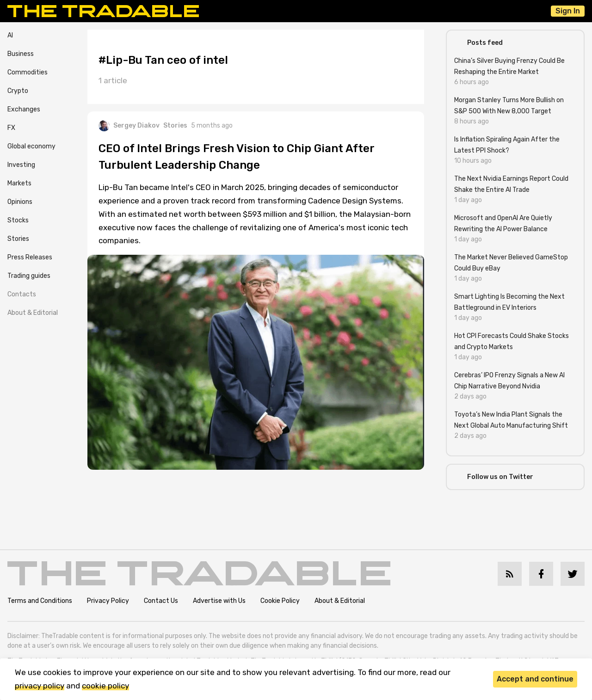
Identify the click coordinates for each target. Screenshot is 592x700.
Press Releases (30, 257)
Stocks (18, 220)
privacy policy (40, 686)
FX (11, 128)
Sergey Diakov (129, 126)
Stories (18, 239)
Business (21, 54)
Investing (21, 165)
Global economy (31, 146)
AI (10, 35)
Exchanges (24, 109)
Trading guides (29, 276)
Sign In (568, 11)
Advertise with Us (219, 601)
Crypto (18, 91)
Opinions (20, 202)
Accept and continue (535, 679)
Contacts (22, 294)
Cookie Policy (280, 601)
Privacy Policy (108, 601)
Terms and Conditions (40, 601)
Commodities (28, 72)
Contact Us (161, 601)
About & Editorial (33, 313)
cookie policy (105, 686)
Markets (19, 183)
